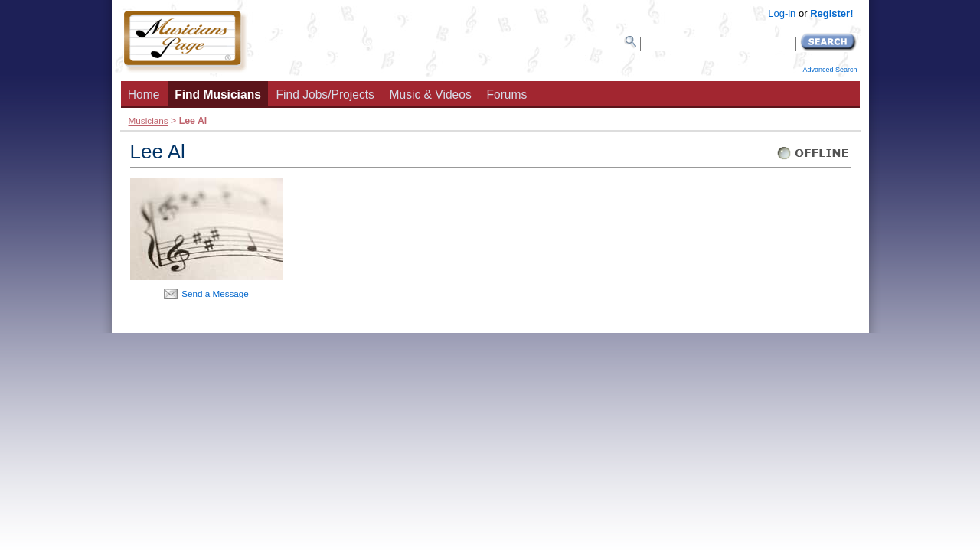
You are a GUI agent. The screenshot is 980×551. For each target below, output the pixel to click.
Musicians (149, 121)
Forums (506, 95)
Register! (831, 13)
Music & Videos (431, 95)
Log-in (782, 13)
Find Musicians (218, 95)
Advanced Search (830, 70)
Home (144, 95)
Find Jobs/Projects (325, 95)
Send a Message (215, 293)
